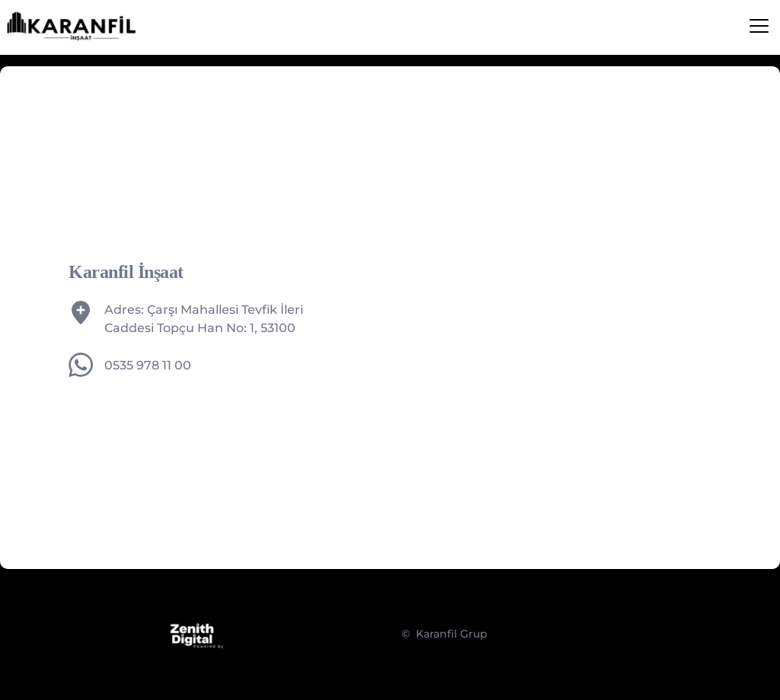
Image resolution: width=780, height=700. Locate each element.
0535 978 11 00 (148, 365)
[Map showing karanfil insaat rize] (553, 318)
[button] (759, 26)
